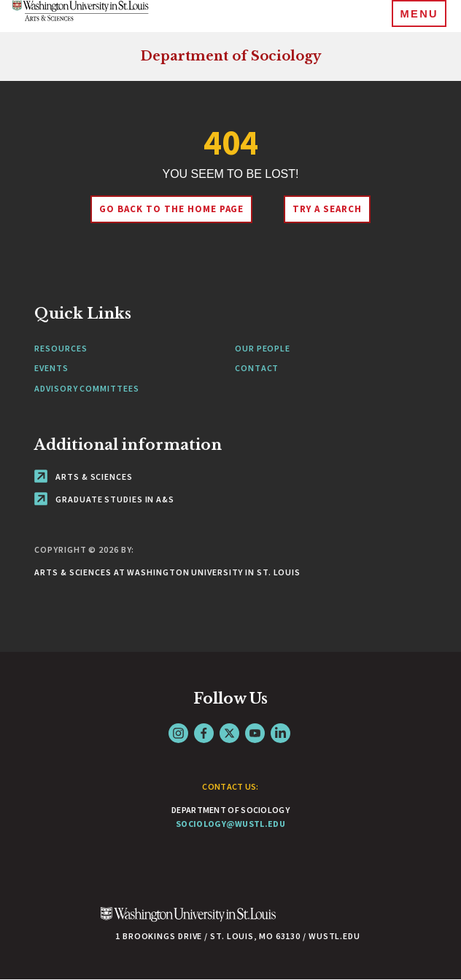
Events (51, 368)
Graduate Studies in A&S (104, 499)
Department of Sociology (230, 56)
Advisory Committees (86, 388)
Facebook (204, 733)
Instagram (178, 733)
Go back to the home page (171, 209)
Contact (257, 368)
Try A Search (327, 209)
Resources (61, 348)
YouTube (255, 733)
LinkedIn (280, 733)
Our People (263, 348)
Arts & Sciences (83, 477)
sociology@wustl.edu (230, 824)
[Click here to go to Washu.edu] (188, 922)
